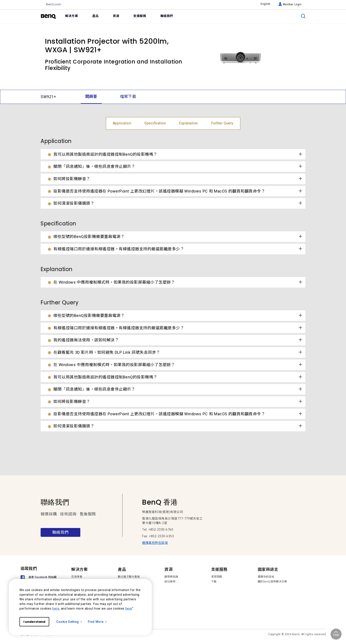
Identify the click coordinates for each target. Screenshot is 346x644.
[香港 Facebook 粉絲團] (39, 578)
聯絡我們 (60, 532)
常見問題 (217, 577)
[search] (303, 16)
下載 (214, 582)
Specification (155, 123)
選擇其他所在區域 (155, 543)
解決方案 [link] (71, 16)
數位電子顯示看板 (129, 577)
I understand (34, 622)
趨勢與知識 (171, 577)
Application (122, 123)
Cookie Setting (69, 622)
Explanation (188, 123)
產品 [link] (95, 16)
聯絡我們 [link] (167, 16)
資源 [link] (116, 16)
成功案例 (170, 582)
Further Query (222, 123)
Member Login (290, 4)
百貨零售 (77, 577)
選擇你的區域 (266, 577)
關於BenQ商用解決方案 (272, 582)
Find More (98, 622)
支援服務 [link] (140, 16)
